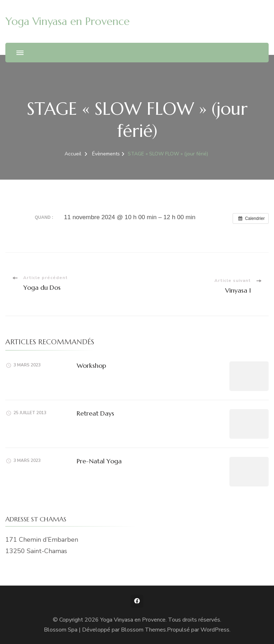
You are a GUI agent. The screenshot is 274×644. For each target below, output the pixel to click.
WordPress (215, 630)
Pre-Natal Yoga (99, 461)
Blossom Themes (143, 630)
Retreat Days (95, 413)
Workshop (91, 365)
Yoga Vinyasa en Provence (67, 21)
